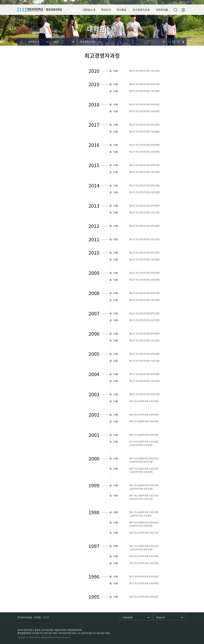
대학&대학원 (128, 618)
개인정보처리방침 (25, 617)
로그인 (183, 2)
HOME (175, 2)
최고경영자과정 (141, 10)
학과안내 (106, 10)
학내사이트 (161, 618)
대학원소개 (89, 10)
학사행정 (121, 10)
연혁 (56, 42)
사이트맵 (37, 617)
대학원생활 (162, 10)
